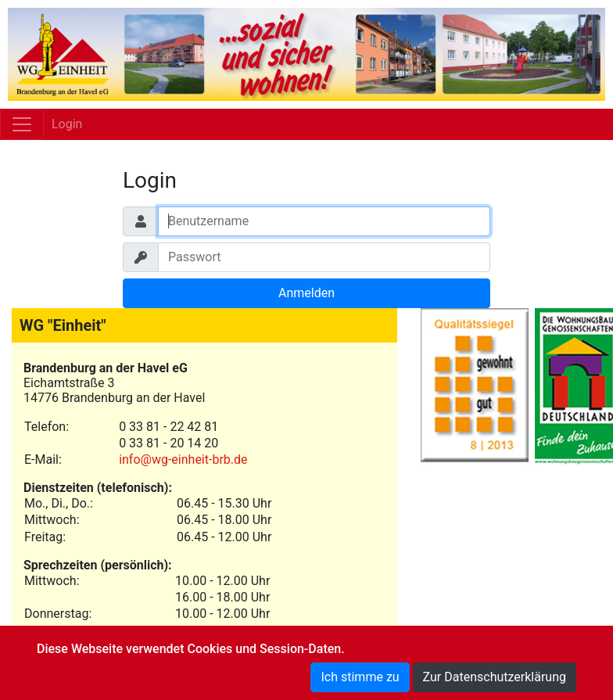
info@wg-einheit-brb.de (183, 459)
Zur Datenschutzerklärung (495, 677)
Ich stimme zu (360, 677)
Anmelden (306, 293)
